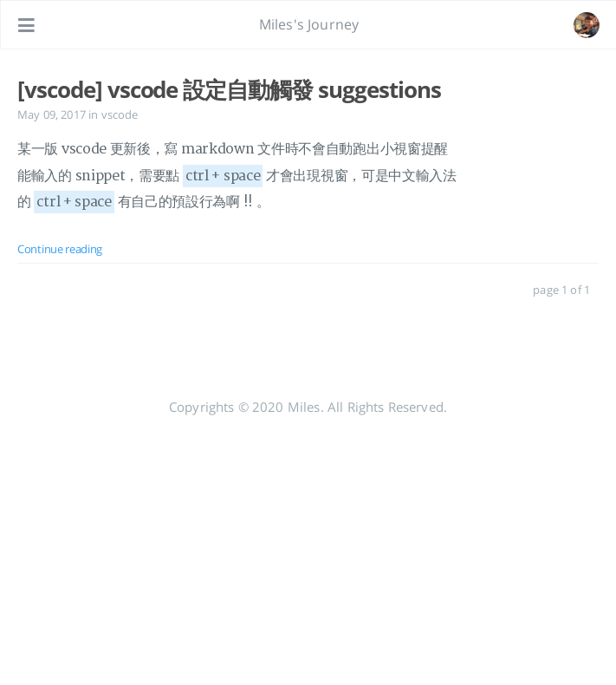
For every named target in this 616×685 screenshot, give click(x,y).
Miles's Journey (309, 24)
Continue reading (60, 249)
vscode (120, 114)
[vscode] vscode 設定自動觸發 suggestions (229, 89)
